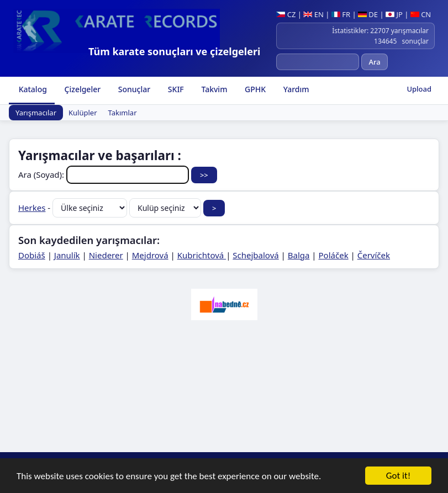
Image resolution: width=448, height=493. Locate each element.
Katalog (32, 89)
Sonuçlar (133, 89)
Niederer (106, 255)
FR (341, 14)
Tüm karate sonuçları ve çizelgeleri (174, 51)
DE (368, 14)
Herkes (32, 208)
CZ (286, 14)
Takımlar (123, 113)
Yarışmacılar (36, 113)
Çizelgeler (81, 89)
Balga (299, 255)
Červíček (374, 255)
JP (394, 14)
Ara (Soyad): (105, 174)
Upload (419, 89)
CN (421, 14)
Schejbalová (255, 255)
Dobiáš (32, 255)
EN (313, 14)
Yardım (295, 89)
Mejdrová (150, 255)
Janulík (67, 255)
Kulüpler (83, 113)
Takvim (214, 89)
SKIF (175, 89)
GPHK (254, 89)
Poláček (334, 255)
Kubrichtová (202, 255)
